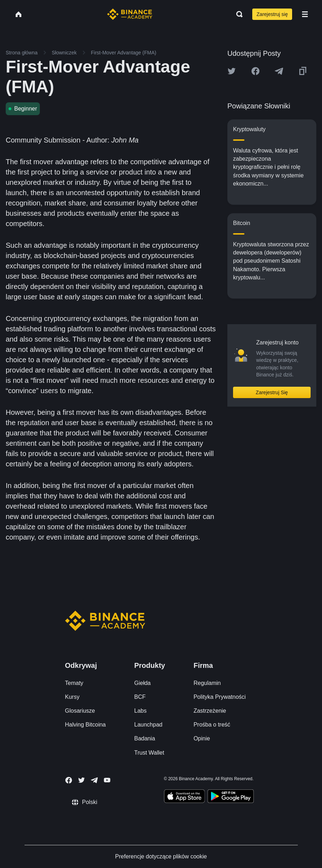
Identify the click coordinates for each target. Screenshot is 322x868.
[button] (305, 14)
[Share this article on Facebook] (255, 71)
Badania (145, 738)
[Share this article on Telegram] (279, 71)
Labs (140, 711)
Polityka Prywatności (220, 697)
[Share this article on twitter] (232, 71)
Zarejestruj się (272, 14)
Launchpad (148, 725)
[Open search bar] (237, 14)
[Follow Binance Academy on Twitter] (81, 780)
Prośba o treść (212, 725)
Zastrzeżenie (210, 711)
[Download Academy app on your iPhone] (184, 797)
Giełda (142, 683)
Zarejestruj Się (272, 392)
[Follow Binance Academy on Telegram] (94, 780)
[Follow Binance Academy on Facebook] (69, 780)
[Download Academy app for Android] (231, 797)
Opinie (202, 738)
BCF (140, 697)
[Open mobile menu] (305, 14)
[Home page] (130, 14)
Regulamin (207, 683)
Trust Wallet (149, 753)
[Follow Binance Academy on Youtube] (107, 780)
